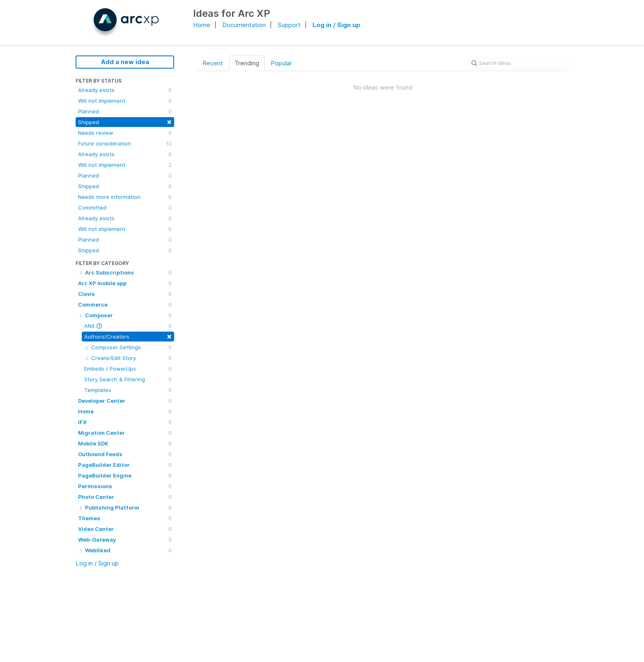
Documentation (244, 25)
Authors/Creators (128, 336)
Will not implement (125, 101)
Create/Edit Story (128, 358)
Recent (213, 63)
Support (289, 25)
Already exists (125, 90)
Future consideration (125, 143)
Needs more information (125, 197)
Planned (125, 111)
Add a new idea (125, 62)
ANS (128, 326)
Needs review (125, 133)
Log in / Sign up (336, 25)
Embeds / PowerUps (128, 369)
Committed (125, 208)
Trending (247, 63)
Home (202, 25)
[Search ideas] (518, 63)
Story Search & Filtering (128, 379)
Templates (128, 390)
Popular (281, 63)
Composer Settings (128, 347)
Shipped (125, 121)
